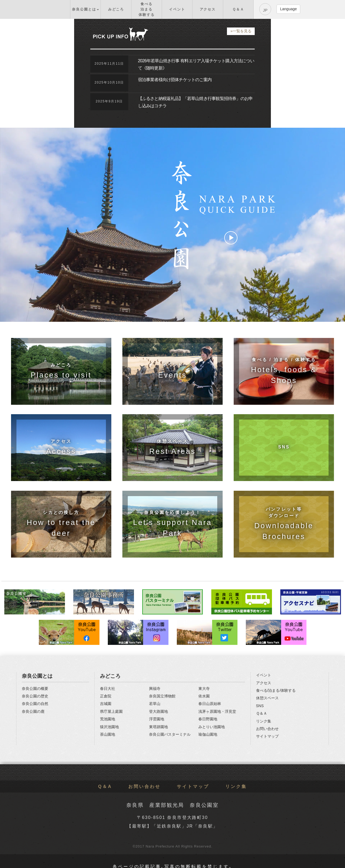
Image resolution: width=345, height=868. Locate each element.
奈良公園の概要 (35, 689)
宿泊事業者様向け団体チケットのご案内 (175, 80)
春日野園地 (208, 719)
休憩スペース (267, 698)
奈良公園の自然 (35, 704)
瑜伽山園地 (208, 734)
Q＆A (105, 786)
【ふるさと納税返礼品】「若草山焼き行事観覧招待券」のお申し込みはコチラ (195, 102)
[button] (85, 9)
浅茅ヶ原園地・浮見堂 (217, 711)
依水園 (204, 696)
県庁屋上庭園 (111, 711)
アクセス (264, 683)
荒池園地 (108, 719)
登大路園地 (158, 711)
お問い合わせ (267, 729)
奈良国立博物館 (162, 696)
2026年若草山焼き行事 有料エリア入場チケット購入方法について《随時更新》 (196, 64)
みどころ (110, 676)
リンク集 (264, 721)
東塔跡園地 (158, 727)
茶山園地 (108, 734)
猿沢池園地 (109, 727)
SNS (260, 706)
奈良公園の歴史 (35, 696)
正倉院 (106, 696)
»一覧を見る (241, 31)
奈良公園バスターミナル (170, 734)
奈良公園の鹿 (33, 711)
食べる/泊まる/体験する (276, 690)
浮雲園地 (157, 719)
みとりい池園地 (212, 727)
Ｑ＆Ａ (262, 713)
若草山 (155, 704)
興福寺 (155, 689)
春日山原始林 (210, 704)
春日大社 (108, 689)
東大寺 (204, 689)
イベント (264, 675)
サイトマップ (267, 736)
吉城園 (106, 704)
